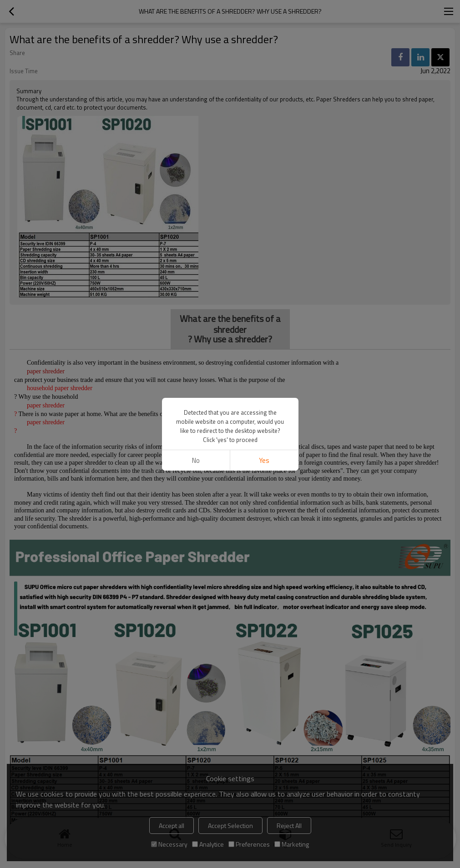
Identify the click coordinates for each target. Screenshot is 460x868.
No (196, 460)
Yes (264, 460)
